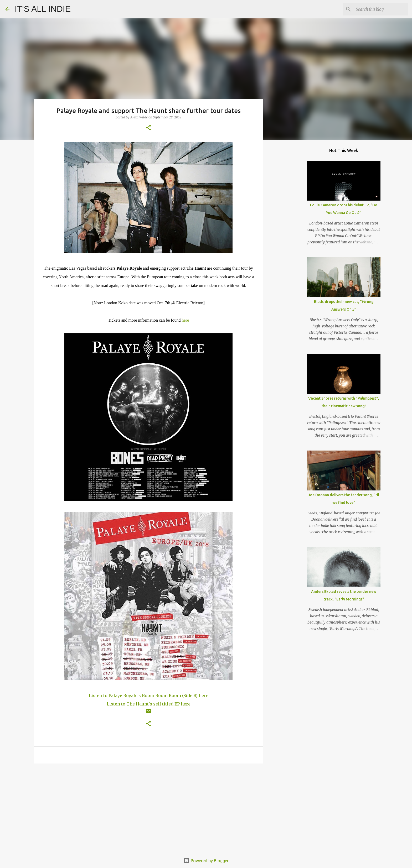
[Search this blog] (380, 9)
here (186, 320)
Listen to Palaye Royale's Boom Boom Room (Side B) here (149, 696)
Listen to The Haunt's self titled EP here (149, 704)
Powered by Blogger (206, 861)
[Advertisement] (148, 808)
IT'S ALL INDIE (43, 9)
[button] (148, 128)
